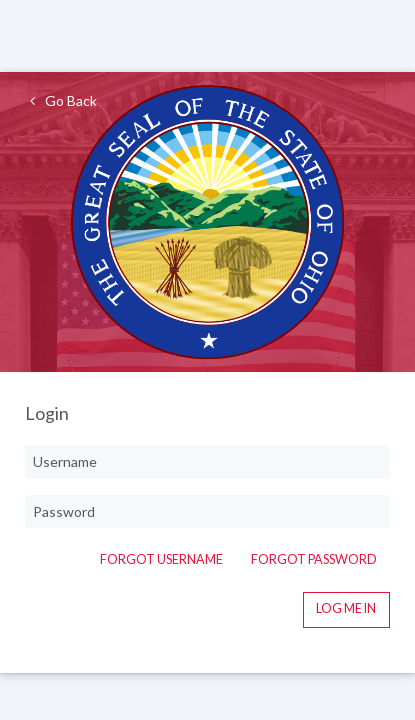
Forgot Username (161, 559)
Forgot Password (314, 559)
